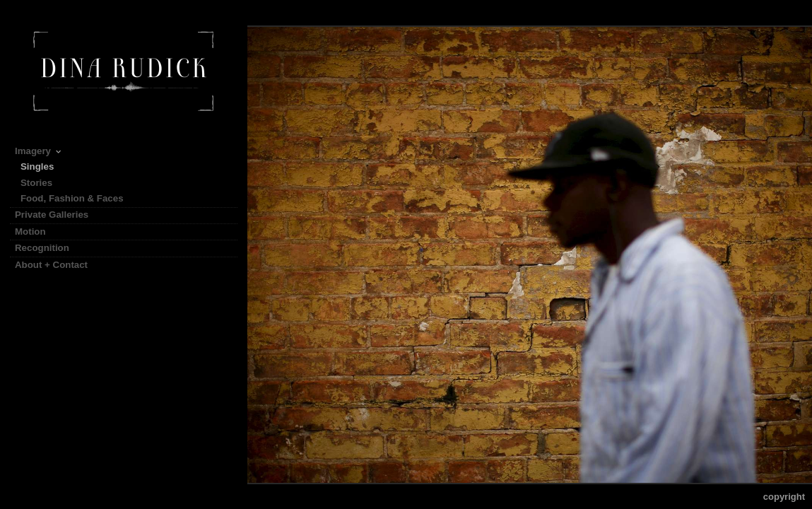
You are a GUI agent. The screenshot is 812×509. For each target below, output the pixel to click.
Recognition (42, 248)
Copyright (784, 497)
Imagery (39, 151)
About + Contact (51, 265)
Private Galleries (52, 215)
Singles (37, 166)
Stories (42, 183)
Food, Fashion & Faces (72, 198)
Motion (36, 232)
